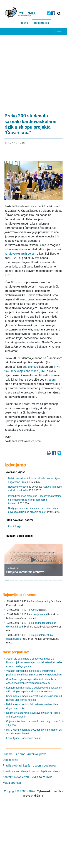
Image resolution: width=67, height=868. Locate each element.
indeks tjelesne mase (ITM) (28, 371)
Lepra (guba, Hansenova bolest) (24, 738)
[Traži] (59, 13)
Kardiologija (15, 526)
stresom (50, 380)
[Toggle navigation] (59, 32)
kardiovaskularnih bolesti (20, 254)
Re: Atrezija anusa (37, 614)
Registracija (42, 23)
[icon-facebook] (53, 13)
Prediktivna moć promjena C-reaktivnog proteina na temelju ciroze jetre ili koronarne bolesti (35, 500)
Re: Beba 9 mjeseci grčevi (41, 601)
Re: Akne (32, 610)
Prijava (24, 23)
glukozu (33, 367)
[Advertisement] (33, 71)
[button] (7, 562)
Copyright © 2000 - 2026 (19, 791)
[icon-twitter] (49, 13)
